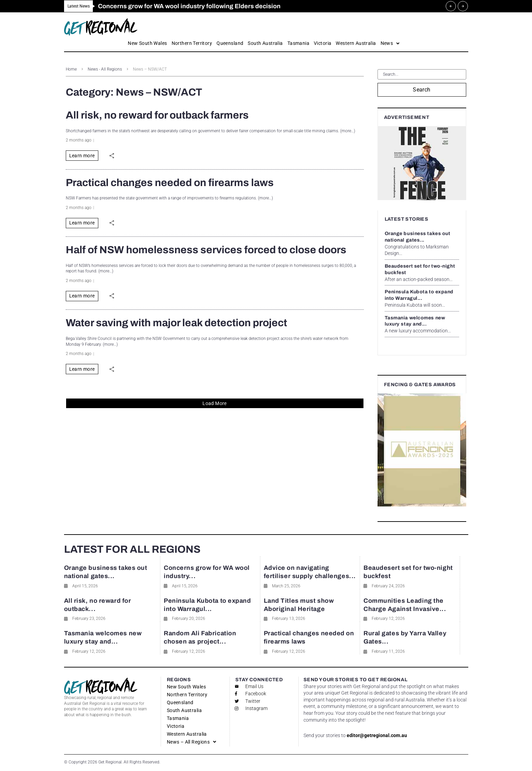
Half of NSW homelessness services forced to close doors (206, 250)
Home (71, 69)
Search (422, 90)
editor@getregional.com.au (377, 735)
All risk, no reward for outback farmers (157, 115)
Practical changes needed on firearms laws (170, 183)
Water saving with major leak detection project (176, 323)
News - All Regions (105, 69)
